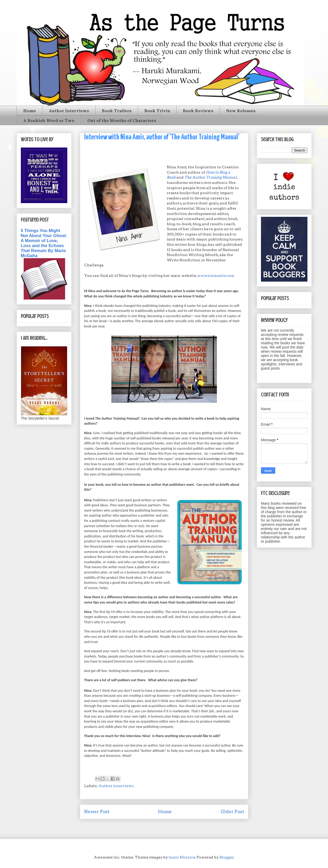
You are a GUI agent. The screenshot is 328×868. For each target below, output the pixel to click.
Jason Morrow (182, 857)
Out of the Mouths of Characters (122, 120)
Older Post (232, 812)
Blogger (227, 857)
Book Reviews (198, 111)
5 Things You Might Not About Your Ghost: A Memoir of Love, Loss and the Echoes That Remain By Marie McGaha (44, 243)
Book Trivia (157, 111)
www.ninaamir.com (216, 276)
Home (30, 111)
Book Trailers (117, 111)
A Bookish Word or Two (49, 120)
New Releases (241, 111)
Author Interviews (69, 111)
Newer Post (97, 812)
